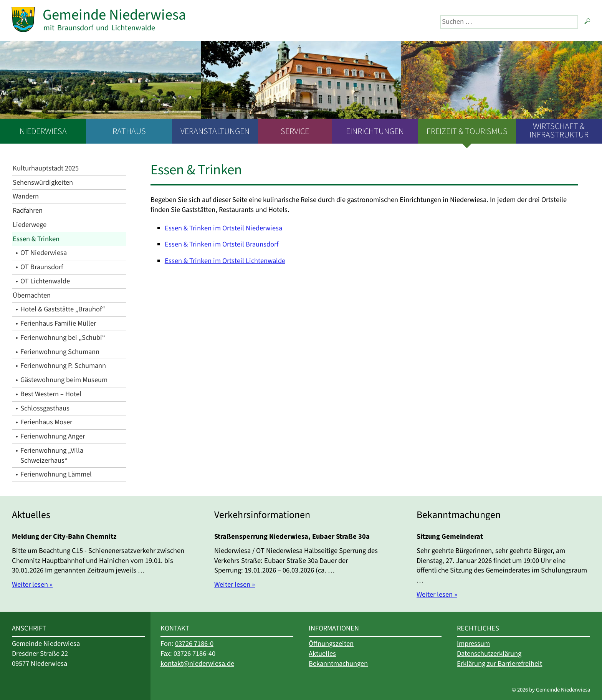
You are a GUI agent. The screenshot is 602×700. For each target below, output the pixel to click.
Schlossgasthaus (45, 408)
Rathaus (129, 131)
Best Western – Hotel (51, 394)
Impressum (473, 644)
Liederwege (30, 225)
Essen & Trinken (36, 239)
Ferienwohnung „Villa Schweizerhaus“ (52, 455)
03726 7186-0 (194, 644)
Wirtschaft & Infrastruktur (559, 131)
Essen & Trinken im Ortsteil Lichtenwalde (225, 261)
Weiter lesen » (32, 584)
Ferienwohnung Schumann (60, 352)
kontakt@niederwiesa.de (197, 664)
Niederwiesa (43, 131)
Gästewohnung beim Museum (64, 380)
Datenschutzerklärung (489, 654)
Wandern (26, 196)
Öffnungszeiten (331, 644)
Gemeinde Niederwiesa (114, 15)
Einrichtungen (375, 131)
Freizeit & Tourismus (467, 131)
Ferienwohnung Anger (53, 436)
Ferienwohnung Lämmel (56, 474)
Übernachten (32, 295)
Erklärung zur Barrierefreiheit (499, 664)
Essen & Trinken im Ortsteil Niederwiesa (223, 228)
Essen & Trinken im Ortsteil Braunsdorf (222, 244)
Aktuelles (322, 654)
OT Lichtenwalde (45, 281)
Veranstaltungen (215, 131)
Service (295, 131)
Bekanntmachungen (338, 664)
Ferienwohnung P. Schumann (63, 366)
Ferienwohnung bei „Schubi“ (63, 338)
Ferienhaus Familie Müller (58, 323)
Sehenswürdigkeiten (43, 182)
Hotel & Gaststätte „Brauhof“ (63, 309)
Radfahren (28, 210)
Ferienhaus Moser (46, 422)
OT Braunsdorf (42, 267)
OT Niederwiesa (44, 253)
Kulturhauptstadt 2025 (46, 168)
